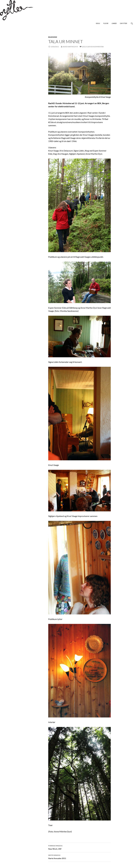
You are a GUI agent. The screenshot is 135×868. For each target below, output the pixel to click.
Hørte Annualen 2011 (79, 857)
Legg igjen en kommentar (93, 47)
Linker (114, 23)
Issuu (98, 23)
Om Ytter (123, 23)
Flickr (106, 23)
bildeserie (53, 37)
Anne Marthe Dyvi (70, 47)
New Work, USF (79, 847)
